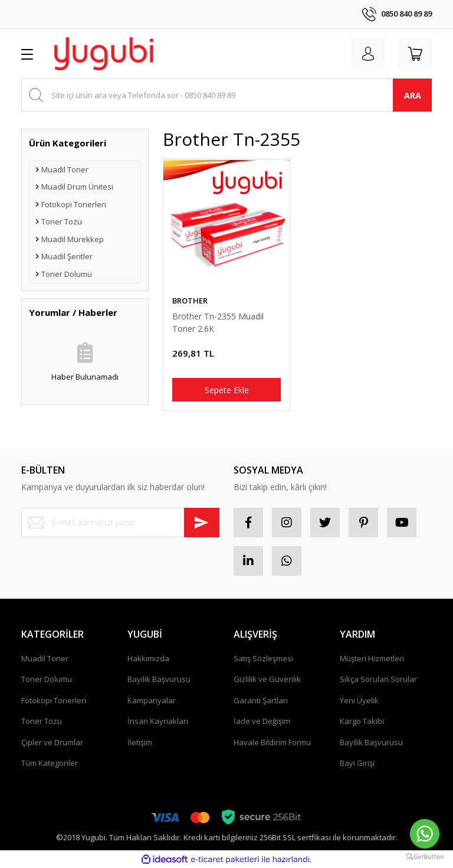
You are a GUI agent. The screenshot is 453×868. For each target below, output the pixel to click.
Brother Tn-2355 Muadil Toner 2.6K (218, 322)
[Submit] (202, 523)
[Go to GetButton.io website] (425, 856)
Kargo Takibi (362, 721)
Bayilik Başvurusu (159, 679)
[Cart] (415, 54)
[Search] (226, 95)
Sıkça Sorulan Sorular (378, 679)
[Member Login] (368, 54)
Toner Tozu (42, 721)
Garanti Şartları (261, 700)
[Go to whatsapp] (425, 834)
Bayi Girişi (357, 763)
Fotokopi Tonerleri (54, 700)
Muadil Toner (45, 658)
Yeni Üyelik (359, 700)
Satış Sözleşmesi (263, 658)
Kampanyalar (152, 700)
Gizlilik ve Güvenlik (267, 679)
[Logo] (104, 54)
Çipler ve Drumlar (52, 742)
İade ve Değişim (262, 721)
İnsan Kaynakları (158, 721)
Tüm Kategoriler (50, 763)
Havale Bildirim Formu (272, 742)
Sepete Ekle (227, 390)
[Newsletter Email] (120, 523)
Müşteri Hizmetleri (372, 658)
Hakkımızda (148, 658)
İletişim (140, 742)
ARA (413, 95)
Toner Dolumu (47, 679)
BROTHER (190, 301)
